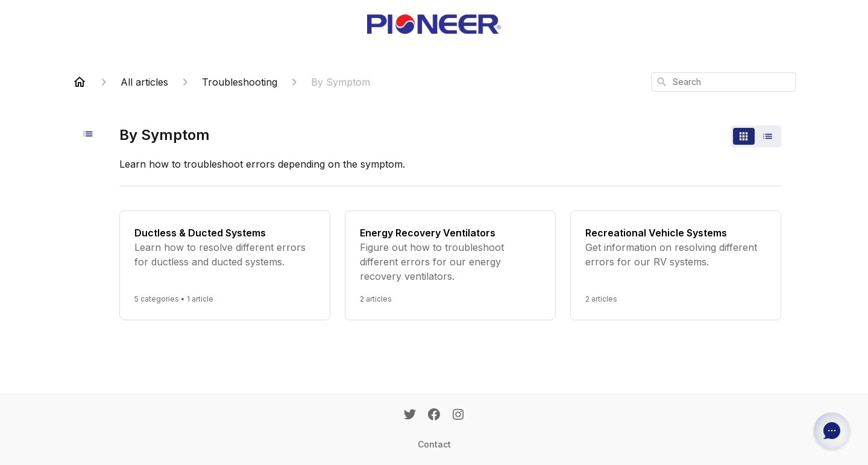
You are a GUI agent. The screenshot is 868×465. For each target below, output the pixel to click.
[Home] (80, 82)
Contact (434, 444)
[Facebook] (434, 416)
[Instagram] (458, 416)
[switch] (756, 136)
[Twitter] (410, 416)
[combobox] (723, 82)
